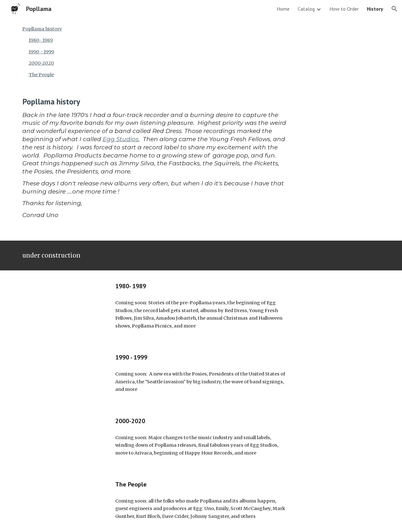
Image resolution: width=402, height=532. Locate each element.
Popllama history (42, 29)
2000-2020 (41, 63)
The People (41, 75)
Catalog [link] (306, 9)
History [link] (375, 9)
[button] (394, 9)
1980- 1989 (41, 40)
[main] (155, 163)
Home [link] (283, 9)
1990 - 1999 (41, 52)
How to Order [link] (344, 9)
